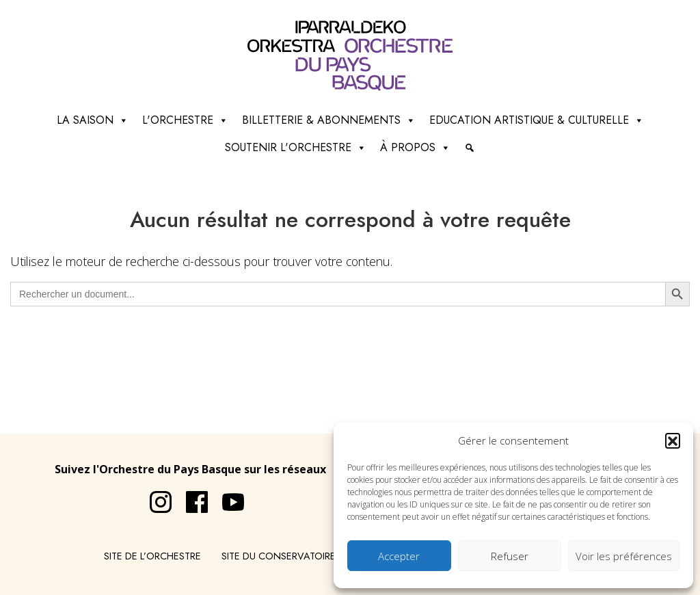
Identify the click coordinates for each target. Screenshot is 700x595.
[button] (673, 440)
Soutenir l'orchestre (296, 148)
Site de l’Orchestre (152, 556)
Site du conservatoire (279, 556)
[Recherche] (470, 148)
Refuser (510, 556)
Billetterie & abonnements (329, 120)
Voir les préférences (624, 556)
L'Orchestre (185, 120)
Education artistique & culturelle (537, 120)
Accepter (399, 556)
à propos (415, 148)
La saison (93, 120)
